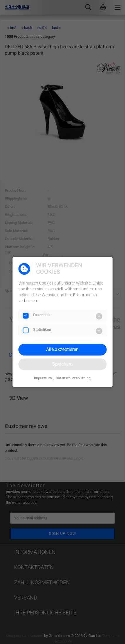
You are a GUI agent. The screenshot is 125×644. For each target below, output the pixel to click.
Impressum (43, 378)
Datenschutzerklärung (73, 378)
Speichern (62, 364)
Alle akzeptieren (62, 349)
